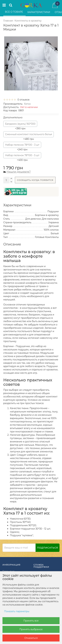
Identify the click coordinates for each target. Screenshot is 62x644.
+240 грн (22, 146)
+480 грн (29, 136)
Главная (8, 21)
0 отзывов (23, 100)
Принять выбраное (31, 629)
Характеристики (39, 12)
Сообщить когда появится (35, 180)
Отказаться (31, 638)
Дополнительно (13, 117)
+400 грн (22, 157)
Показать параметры (17, 611)
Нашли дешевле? (19, 172)
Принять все (31, 621)
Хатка (27, 104)
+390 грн (20, 125)
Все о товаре (14, 12)
